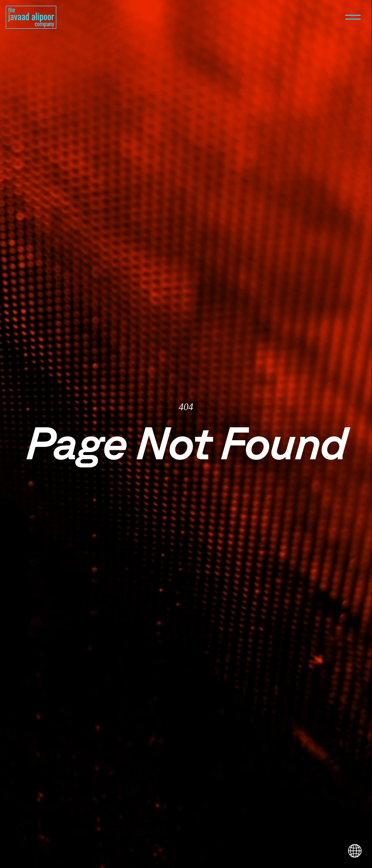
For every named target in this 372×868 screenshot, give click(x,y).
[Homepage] (31, 17)
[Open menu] (353, 17)
